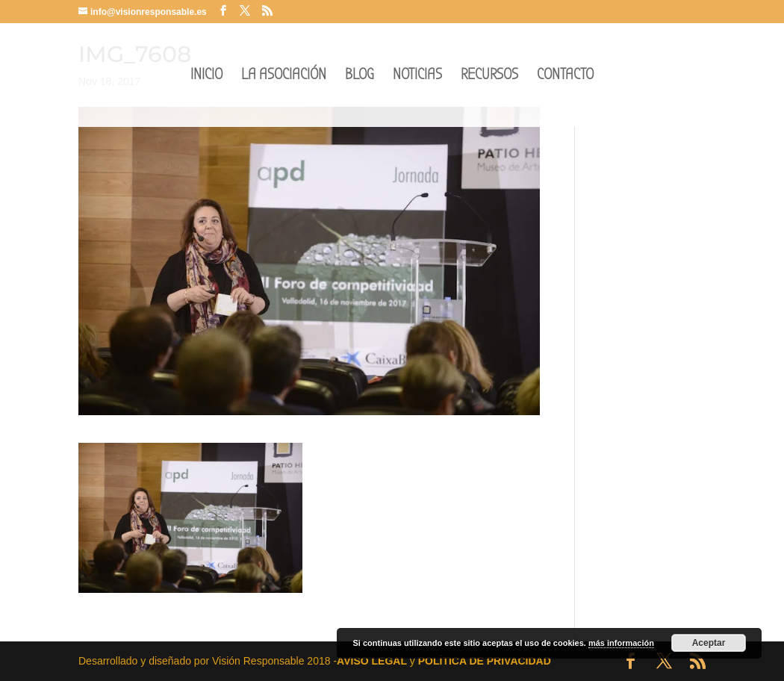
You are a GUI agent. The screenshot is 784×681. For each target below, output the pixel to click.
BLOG (360, 77)
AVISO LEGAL (372, 661)
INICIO (206, 77)
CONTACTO (565, 77)
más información (621, 643)
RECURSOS (489, 77)
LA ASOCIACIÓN (284, 77)
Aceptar (709, 643)
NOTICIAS (417, 77)
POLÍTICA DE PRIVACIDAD (485, 661)
